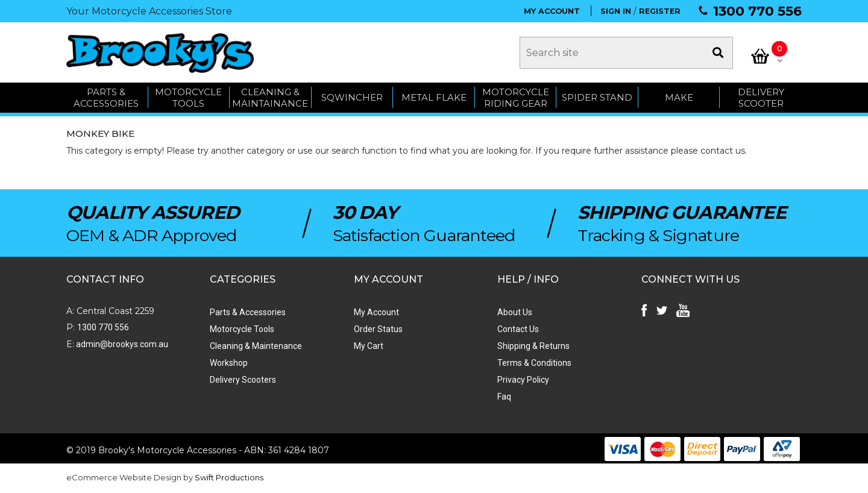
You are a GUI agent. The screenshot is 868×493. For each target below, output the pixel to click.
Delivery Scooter (761, 98)
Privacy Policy (523, 380)
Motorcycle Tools (242, 330)
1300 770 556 (757, 11)
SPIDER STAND (597, 98)
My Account (376, 313)
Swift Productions (229, 478)
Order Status (378, 330)
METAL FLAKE (434, 98)
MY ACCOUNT (552, 11)
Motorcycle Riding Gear (516, 98)
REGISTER (660, 11)
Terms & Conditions (534, 363)
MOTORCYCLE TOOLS (188, 98)
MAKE (679, 98)
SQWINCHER (352, 98)
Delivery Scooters (243, 380)
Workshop (229, 363)
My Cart (368, 347)
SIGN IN (616, 11)
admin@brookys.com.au (121, 345)
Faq (504, 397)
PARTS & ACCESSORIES (106, 98)
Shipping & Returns (533, 347)
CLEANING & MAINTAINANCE (270, 98)
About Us (514, 313)
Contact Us (517, 330)
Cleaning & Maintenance (256, 347)
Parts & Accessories (248, 313)
